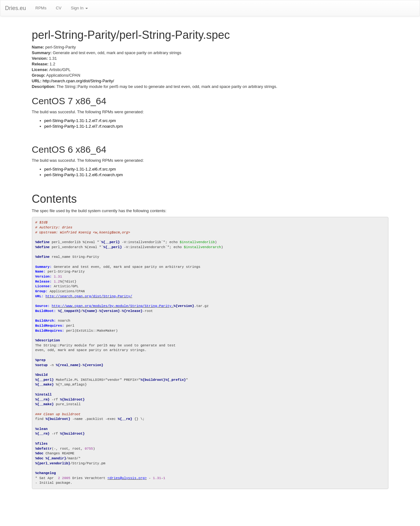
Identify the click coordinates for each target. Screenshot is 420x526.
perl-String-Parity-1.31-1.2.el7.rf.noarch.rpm (84, 126)
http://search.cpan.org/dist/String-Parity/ (78, 81)
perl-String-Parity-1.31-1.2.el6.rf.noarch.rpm (84, 175)
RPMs (41, 8)
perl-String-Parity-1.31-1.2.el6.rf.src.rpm (80, 169)
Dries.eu (15, 8)
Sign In (79, 8)
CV (58, 8)
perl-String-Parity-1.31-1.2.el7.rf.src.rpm (80, 121)
